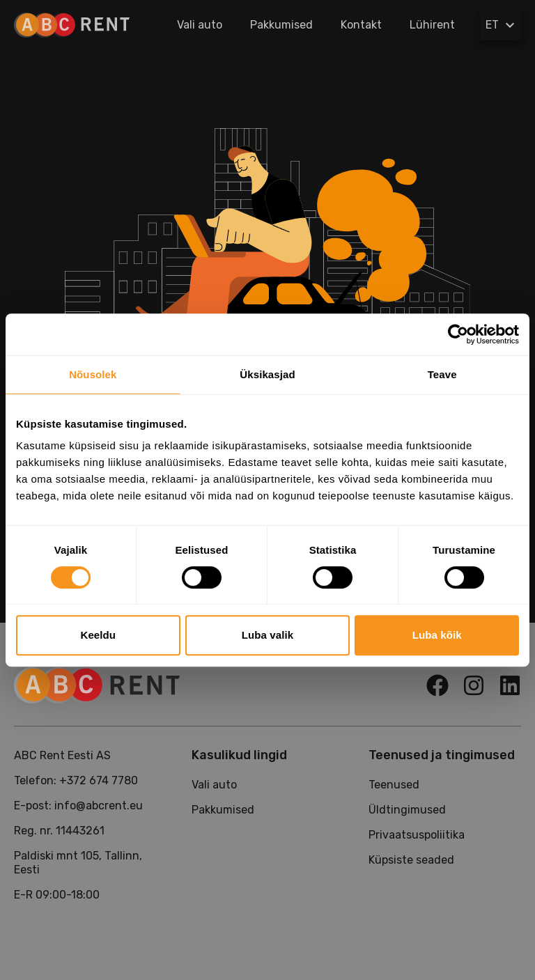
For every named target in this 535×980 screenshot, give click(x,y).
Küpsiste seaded (411, 860)
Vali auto (200, 25)
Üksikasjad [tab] (267, 374)
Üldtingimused (407, 810)
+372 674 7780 (99, 780)
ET (502, 25)
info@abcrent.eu (99, 806)
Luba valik (267, 635)
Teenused (394, 785)
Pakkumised (281, 25)
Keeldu (99, 635)
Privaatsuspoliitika (417, 835)
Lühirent (432, 25)
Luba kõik (437, 635)
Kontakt (361, 25)
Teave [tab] (442, 374)
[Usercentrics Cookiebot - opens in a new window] (458, 334)
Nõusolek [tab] (93, 374)
